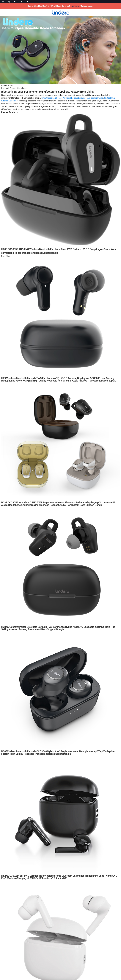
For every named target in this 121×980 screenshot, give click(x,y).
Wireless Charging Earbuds (74, 98)
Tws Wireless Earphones (51, 98)
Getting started (8, 85)
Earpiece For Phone (95, 98)
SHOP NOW (75, 6)
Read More (6, 256)
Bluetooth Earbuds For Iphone (14, 88)
